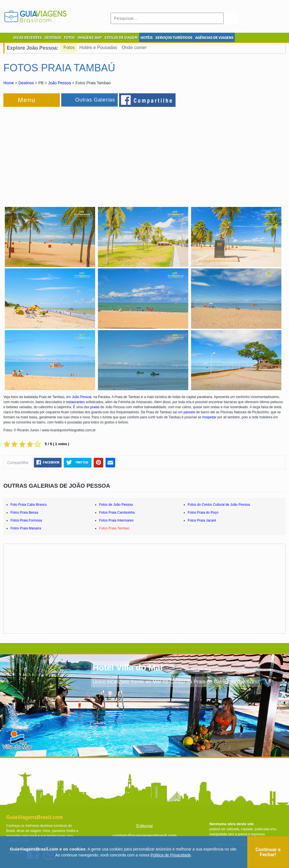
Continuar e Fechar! (268, 852)
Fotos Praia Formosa (26, 520)
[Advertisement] (65, 153)
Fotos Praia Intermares (116, 520)
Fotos (69, 48)
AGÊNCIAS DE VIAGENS (214, 38)
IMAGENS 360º (90, 38)
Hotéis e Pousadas (98, 48)
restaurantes (75, 402)
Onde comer (134, 48)
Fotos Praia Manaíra (26, 528)
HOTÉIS (147, 38)
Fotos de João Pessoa (116, 505)
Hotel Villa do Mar (128, 667)
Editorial (144, 826)
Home (9, 83)
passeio (189, 412)
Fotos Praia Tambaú (114, 528)
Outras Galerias (95, 100)
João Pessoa (59, 83)
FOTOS (69, 38)
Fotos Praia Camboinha (117, 513)
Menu (27, 100)
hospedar (209, 417)
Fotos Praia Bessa (24, 513)
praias (95, 407)
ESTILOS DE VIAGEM (121, 38)
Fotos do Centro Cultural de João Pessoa (219, 505)
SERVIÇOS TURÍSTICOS (174, 38)
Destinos (26, 83)
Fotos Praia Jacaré (202, 520)
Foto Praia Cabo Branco (29, 505)
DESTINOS (53, 38)
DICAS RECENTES (28, 38)
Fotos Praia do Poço (203, 513)
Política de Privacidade (171, 855)
